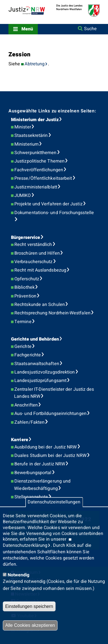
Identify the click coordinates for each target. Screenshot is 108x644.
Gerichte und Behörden (35, 339)
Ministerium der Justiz (35, 120)
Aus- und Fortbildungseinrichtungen (50, 414)
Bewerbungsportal (33, 473)
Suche (90, 29)
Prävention (25, 296)
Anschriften (26, 405)
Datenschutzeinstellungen (54, 502)
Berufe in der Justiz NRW (40, 464)
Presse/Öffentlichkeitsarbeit (43, 178)
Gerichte (23, 347)
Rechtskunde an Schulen (40, 305)
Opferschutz (27, 279)
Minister (23, 127)
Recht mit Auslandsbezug (40, 270)
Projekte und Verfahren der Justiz (49, 204)
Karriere (20, 440)
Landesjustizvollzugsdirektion (45, 372)
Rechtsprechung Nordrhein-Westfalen (52, 313)
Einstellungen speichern (29, 606)
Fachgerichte (28, 355)
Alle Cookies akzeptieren (30, 625)
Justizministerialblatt (36, 187)
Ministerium (27, 144)
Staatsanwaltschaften (37, 364)
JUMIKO (23, 196)
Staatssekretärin (31, 136)
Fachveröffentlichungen (39, 170)
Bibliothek (25, 287)
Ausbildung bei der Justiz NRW (46, 447)
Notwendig (19, 575)
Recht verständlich (33, 245)
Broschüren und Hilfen (37, 253)
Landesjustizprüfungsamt (40, 381)
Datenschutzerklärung (25, 545)
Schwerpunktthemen (35, 153)
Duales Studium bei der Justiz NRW (50, 456)
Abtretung (35, 64)
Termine (23, 322)
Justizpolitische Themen (39, 161)
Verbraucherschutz (33, 262)
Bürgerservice (26, 237)
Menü (27, 29)
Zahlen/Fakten (29, 422)
